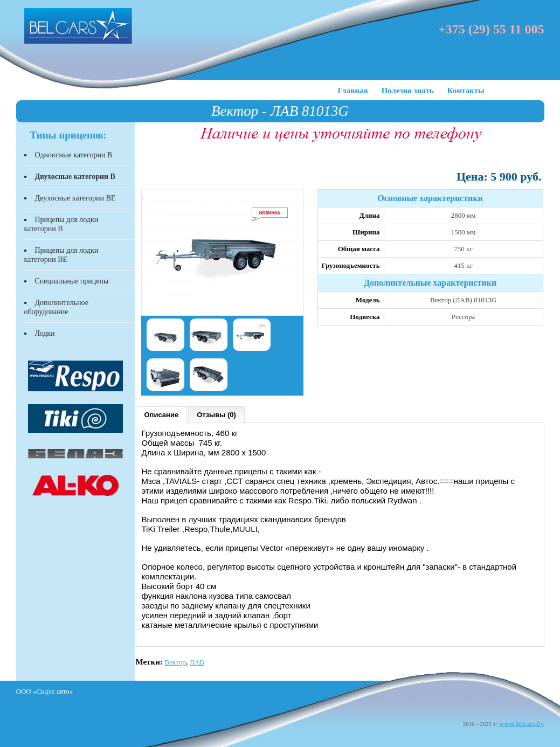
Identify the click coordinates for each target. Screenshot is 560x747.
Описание (162, 415)
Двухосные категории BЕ (75, 198)
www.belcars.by (522, 724)
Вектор (175, 662)
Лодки (45, 333)
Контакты (466, 91)
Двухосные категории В (75, 177)
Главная (353, 91)
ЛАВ (197, 662)
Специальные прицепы (72, 281)
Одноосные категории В (74, 155)
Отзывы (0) (216, 415)
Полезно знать (408, 91)
